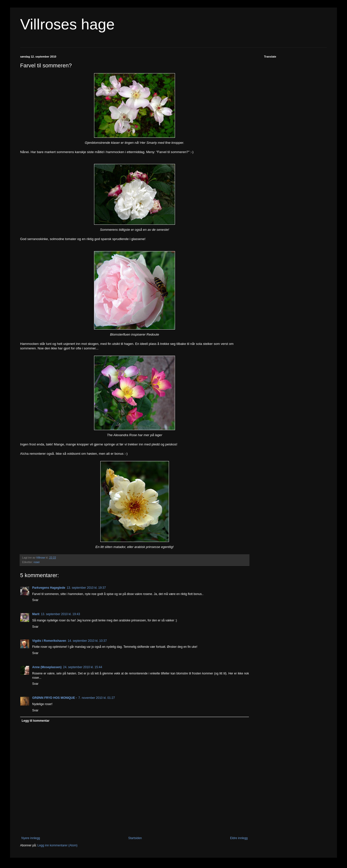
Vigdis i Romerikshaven (49, 641)
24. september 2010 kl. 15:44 (83, 667)
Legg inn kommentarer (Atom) (57, 845)
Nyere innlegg (31, 838)
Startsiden (135, 838)
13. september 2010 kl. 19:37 (86, 588)
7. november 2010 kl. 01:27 (97, 698)
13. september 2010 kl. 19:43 (60, 614)
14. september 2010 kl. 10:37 (87, 641)
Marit (36, 614)
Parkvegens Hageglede (49, 588)
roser (37, 562)
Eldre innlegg (239, 838)
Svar (35, 600)
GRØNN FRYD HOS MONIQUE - (55, 698)
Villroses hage (67, 24)
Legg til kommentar (36, 721)
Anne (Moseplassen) (47, 667)
